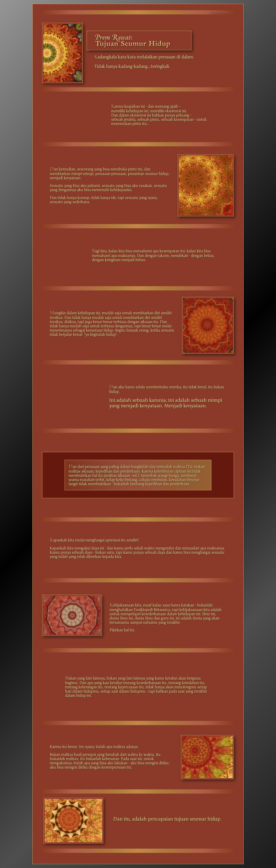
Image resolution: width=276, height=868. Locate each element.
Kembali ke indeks (219, 13)
